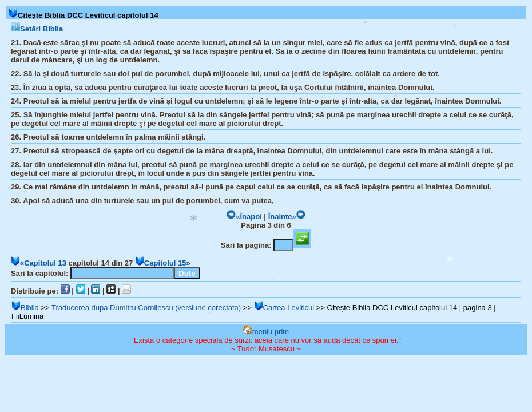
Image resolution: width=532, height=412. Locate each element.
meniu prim (266, 332)
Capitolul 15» (163, 263)
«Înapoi (244, 217)
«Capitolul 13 (39, 263)
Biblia (25, 308)
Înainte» (287, 217)
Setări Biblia (37, 29)
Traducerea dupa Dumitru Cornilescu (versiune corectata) (146, 308)
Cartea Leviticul (284, 308)
